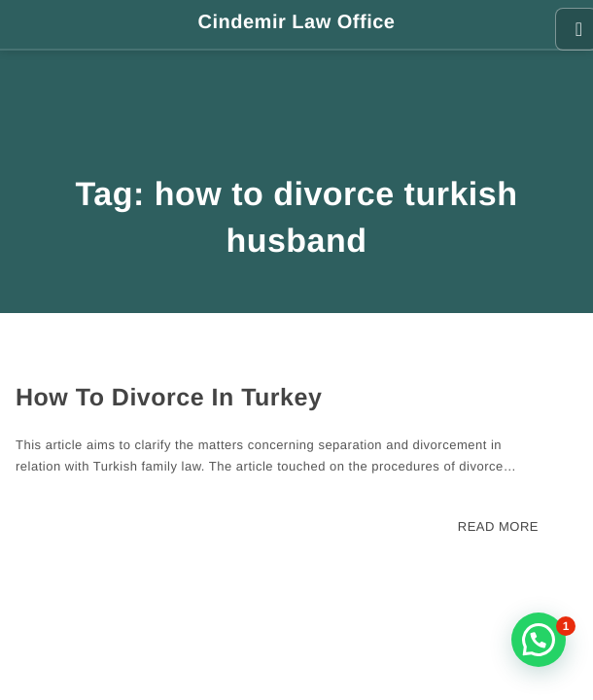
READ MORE (498, 526)
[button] (539, 640)
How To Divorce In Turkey (169, 398)
